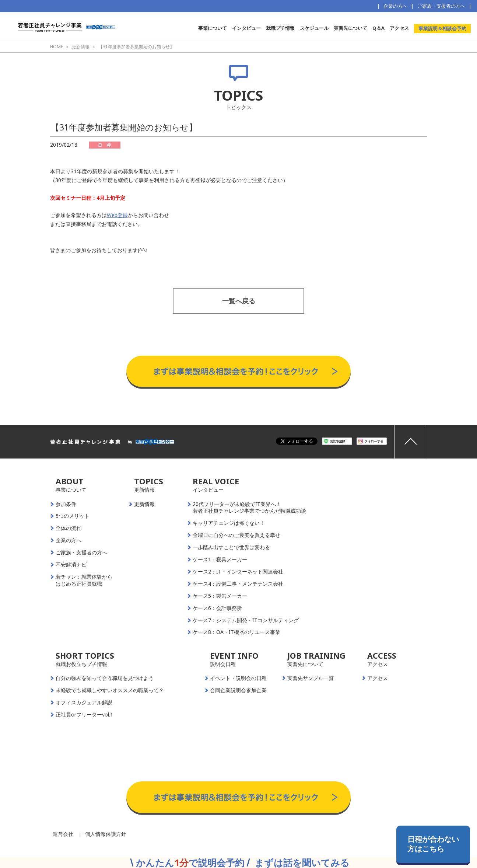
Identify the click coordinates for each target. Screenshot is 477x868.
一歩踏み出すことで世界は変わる (231, 547)
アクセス (399, 28)
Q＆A (378, 28)
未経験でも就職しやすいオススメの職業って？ (110, 690)
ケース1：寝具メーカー (220, 560)
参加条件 (66, 504)
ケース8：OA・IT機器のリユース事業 (236, 632)
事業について (213, 28)
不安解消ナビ (71, 565)
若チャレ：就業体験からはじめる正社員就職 (84, 580)
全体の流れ (69, 528)
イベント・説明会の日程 (238, 678)
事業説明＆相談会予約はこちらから (238, 348)
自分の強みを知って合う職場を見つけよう (105, 678)
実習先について (350, 28)
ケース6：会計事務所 (217, 608)
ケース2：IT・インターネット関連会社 (238, 572)
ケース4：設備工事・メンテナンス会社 (238, 584)
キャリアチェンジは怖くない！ (229, 523)
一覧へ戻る (239, 301)
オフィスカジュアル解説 (84, 703)
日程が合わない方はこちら (433, 844)
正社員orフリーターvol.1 (84, 715)
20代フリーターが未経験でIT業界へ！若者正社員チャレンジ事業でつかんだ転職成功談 (249, 508)
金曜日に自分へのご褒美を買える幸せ (236, 535)
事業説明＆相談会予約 (442, 28)
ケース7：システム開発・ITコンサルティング (246, 620)
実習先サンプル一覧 (311, 678)
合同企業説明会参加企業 (238, 690)
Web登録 (117, 215)
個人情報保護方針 (106, 834)
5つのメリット (73, 516)
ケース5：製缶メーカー (220, 596)
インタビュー (246, 28)
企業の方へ (395, 6)
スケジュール (314, 28)
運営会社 (63, 834)
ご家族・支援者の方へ (441, 6)
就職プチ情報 (280, 28)
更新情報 (144, 504)
